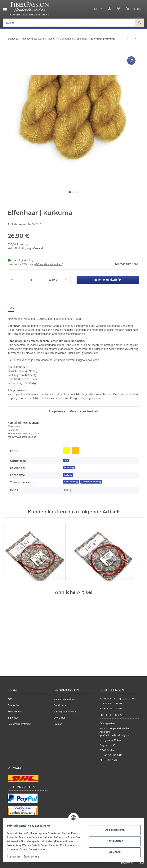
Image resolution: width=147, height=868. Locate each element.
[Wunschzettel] (118, 9)
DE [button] (96, 9)
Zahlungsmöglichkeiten (65, 712)
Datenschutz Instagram (19, 724)
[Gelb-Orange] (76, 451)
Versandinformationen (65, 699)
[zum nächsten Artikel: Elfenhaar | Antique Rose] (135, 39)
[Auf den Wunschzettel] (131, 61)
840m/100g (69, 468)
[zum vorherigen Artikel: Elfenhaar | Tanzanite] (128, 39)
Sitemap (58, 724)
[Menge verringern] (12, 280)
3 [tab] (77, 192)
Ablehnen (112, 852)
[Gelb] (66, 451)
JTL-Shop (139, 863)
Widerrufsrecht (15, 712)
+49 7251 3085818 (113, 704)
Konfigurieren (112, 841)
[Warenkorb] (134, 9)
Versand (38, 248)
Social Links (60, 705)
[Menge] (31, 280)
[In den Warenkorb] (11, 51)
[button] (109, 9)
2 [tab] (73, 192)
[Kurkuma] (68, 475)
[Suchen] (69, 23)
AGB (10, 699)
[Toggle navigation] (5, 8)
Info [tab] (11, 308)
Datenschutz (14, 705)
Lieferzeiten (60, 718)
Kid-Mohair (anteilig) (91, 482)
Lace (66, 460)
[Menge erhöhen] (66, 280)
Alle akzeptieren (112, 830)
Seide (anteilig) (71, 482)
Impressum (13, 718)
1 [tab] (70, 192)
